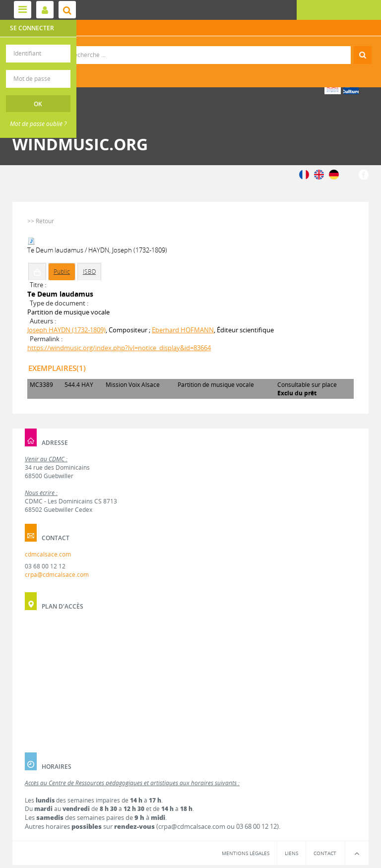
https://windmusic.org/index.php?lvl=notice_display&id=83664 (119, 348)
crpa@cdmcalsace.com (57, 575)
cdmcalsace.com (48, 554)
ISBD (89, 272)
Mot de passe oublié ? (38, 124)
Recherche (191, 46)
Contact (325, 853)
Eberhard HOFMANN (183, 330)
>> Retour (41, 221)
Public (62, 272)
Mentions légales (246, 853)
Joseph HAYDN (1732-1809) (66, 330)
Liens (291, 853)
